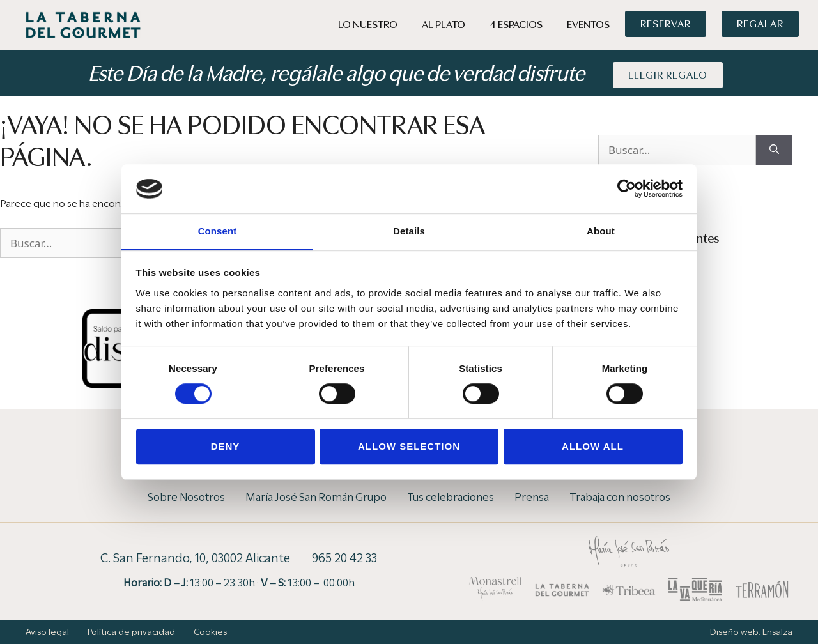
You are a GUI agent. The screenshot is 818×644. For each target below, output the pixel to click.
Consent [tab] (218, 231)
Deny (226, 446)
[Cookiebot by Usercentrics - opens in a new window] (627, 189)
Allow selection (409, 446)
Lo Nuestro (368, 25)
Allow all (593, 446)
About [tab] (601, 231)
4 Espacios (516, 25)
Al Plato (444, 25)
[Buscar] (774, 150)
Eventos (588, 25)
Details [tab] (409, 231)
